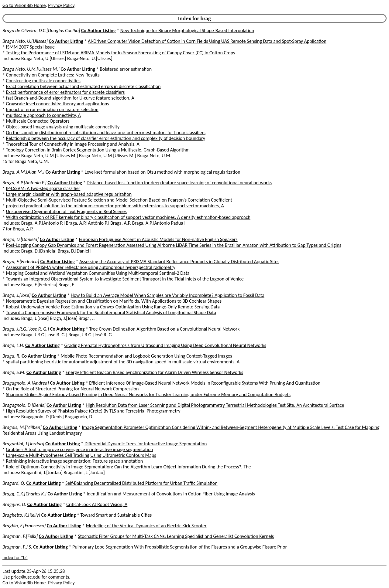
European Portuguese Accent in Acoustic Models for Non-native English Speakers (158, 239)
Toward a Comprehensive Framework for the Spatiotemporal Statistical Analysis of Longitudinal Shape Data (111, 313)
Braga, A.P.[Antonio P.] (24, 183)
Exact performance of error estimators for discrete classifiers (65, 92)
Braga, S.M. (14, 372)
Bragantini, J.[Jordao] (23, 444)
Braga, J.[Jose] (16, 295)
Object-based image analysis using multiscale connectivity (63, 127)
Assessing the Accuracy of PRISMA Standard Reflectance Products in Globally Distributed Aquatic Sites (179, 262)
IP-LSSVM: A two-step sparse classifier (43, 188)
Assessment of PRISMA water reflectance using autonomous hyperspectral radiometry (91, 267)
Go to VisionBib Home (24, 5)
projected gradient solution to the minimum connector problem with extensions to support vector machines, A (115, 206)
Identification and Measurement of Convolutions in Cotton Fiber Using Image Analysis (171, 494)
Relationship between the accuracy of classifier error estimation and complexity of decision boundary (106, 138)
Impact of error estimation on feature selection (52, 109)
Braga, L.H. (13, 345)
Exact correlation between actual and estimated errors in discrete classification (83, 86)
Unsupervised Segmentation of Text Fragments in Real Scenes (66, 211)
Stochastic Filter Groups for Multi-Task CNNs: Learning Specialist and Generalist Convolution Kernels (176, 536)
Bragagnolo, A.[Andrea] (26, 383)
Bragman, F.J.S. (17, 547)
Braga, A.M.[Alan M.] (23, 172)
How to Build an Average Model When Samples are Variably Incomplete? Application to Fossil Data (168, 295)
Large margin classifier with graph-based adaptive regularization (69, 194)
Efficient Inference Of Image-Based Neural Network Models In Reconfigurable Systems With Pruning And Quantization (205, 383)
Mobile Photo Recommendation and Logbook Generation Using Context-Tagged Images (146, 356)
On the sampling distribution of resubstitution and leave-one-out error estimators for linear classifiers (106, 133)
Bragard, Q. (14, 483)
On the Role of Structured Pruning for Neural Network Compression (72, 389)
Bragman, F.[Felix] (20, 536)
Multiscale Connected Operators (38, 121)
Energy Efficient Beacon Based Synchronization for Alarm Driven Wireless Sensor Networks (154, 372)
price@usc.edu (26, 577)
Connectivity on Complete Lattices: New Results (53, 75)
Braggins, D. (14, 504)
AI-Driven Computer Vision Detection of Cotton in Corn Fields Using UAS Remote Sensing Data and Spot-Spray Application (207, 41)
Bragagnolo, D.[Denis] (24, 405)
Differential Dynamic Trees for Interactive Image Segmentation (146, 444)
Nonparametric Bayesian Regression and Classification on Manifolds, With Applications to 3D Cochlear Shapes (114, 301)
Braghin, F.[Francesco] (24, 526)
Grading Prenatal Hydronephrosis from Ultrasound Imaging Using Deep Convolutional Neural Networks (165, 345)
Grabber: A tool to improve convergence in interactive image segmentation (80, 449)
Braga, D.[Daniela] (21, 239)
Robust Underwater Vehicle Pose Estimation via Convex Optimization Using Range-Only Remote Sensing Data (113, 307)
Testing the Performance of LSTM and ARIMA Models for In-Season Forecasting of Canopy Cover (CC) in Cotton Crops (121, 53)
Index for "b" (15, 557)
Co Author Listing (98, 31)
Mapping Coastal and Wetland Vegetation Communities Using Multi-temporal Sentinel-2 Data (98, 273)
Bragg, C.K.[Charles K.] (24, 494)
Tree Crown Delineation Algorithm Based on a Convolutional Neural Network (165, 329)
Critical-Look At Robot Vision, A (97, 504)
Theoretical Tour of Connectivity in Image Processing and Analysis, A (73, 144)
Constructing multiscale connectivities (43, 81)
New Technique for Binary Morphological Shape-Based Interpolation (187, 31)
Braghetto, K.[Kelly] (21, 515)
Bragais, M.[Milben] (22, 427)
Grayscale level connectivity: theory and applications (58, 104)
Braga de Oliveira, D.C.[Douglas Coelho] (41, 31)
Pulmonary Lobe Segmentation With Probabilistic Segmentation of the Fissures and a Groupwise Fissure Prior (180, 547)
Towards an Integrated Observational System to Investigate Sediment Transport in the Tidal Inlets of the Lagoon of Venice (125, 279)
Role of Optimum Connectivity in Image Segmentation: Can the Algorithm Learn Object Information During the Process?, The (129, 467)
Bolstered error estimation (126, 69)
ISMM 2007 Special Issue (30, 47)
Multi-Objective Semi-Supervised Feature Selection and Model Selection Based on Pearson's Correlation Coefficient (119, 200)
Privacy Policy (61, 5)
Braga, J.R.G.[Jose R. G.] (26, 329)
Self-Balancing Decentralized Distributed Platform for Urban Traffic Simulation (141, 483)
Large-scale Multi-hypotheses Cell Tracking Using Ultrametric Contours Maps (81, 455)
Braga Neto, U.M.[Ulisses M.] (31, 69)
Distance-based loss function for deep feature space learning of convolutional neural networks (179, 183)
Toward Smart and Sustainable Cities (116, 515)
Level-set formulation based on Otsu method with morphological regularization (162, 172)
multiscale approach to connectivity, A (43, 115)
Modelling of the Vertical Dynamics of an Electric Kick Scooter (146, 526)
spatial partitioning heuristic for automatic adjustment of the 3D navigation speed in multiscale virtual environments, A (123, 362)
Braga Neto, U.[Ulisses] (25, 41)
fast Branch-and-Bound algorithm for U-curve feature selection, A (70, 98)
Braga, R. (11, 356)
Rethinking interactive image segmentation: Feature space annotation (74, 461)
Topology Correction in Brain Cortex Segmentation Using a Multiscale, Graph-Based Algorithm (98, 150)
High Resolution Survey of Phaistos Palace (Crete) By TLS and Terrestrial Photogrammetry (93, 411)
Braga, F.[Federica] (21, 262)
